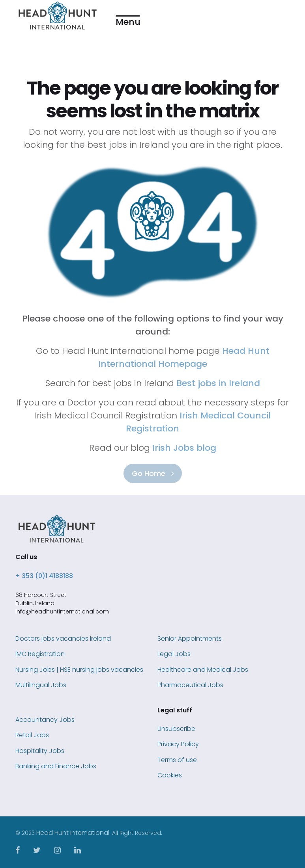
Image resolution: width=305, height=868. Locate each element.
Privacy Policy (178, 744)
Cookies (170, 775)
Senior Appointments (190, 638)
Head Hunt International (73, 833)
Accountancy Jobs (45, 720)
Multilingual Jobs (41, 685)
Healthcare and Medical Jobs (203, 670)
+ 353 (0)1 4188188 (44, 576)
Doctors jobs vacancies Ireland (63, 638)
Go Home (153, 473)
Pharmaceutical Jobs (190, 685)
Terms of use (177, 760)
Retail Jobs (32, 735)
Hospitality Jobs (40, 751)
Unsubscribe (176, 729)
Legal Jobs (174, 654)
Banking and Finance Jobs (56, 766)
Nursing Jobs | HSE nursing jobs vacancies (79, 670)
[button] (128, 16)
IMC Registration (40, 654)
